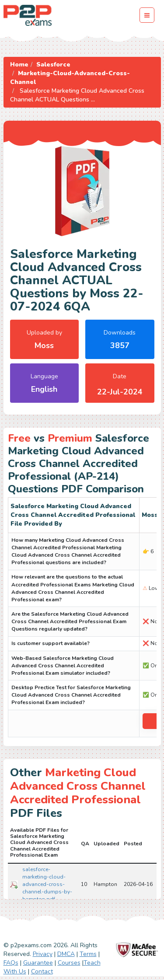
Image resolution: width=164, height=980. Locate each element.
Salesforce (53, 65)
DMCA (66, 954)
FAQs (11, 963)
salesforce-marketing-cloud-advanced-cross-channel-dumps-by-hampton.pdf (47, 884)
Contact (42, 971)
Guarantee (38, 963)
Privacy (43, 954)
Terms (88, 954)
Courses (69, 963)
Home (19, 65)
